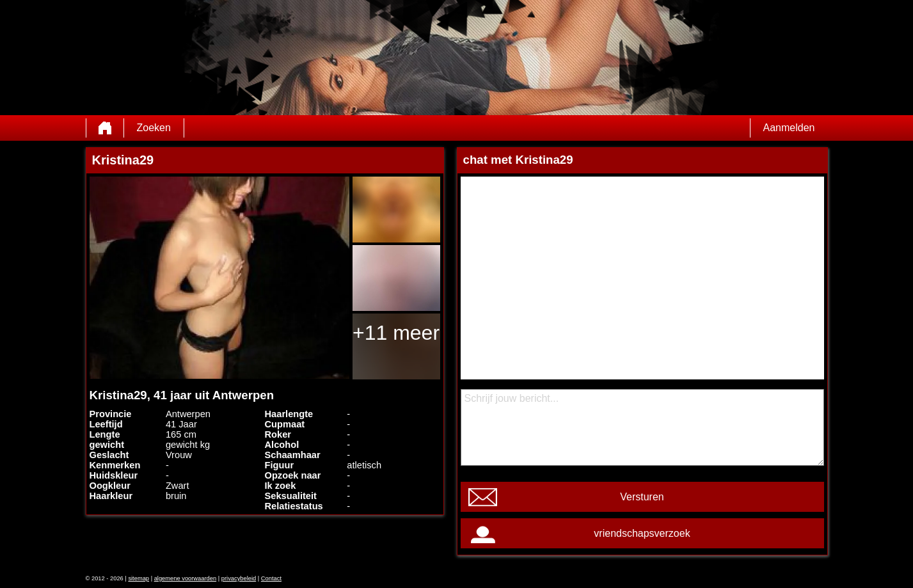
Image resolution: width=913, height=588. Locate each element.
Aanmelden (789, 128)
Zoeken (154, 128)
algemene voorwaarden (186, 578)
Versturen (642, 497)
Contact (271, 578)
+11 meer (396, 333)
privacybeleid (239, 578)
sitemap (139, 578)
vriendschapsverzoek (642, 533)
